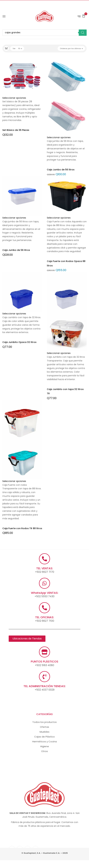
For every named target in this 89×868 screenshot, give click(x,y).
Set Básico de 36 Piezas (16, 130)
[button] (84, 16)
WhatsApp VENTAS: (45, 593)
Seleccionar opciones (14, 98)
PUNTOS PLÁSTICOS (44, 661)
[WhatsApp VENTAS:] (44, 583)
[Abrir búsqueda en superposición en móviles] (44, 33)
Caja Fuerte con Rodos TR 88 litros (22, 528)
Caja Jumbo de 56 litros (61, 170)
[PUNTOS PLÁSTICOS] (44, 652)
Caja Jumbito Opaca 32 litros (19, 342)
